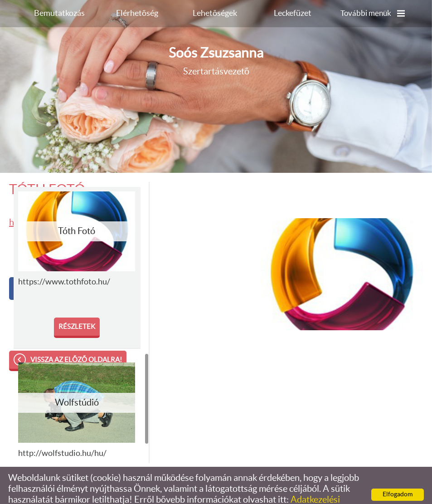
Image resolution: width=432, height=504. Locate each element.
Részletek (77, 309)
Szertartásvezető (216, 43)
